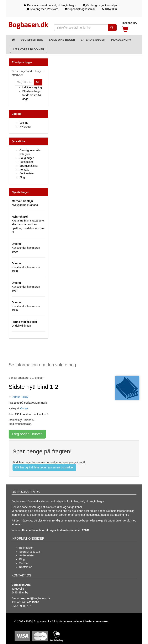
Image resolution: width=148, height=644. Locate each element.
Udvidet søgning (32, 87)
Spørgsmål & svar (30, 552)
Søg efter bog (32, 40)
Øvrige (24, 408)
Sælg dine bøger (62, 40)
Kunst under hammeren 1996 (26, 306)
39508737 (25, 606)
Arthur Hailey (20, 397)
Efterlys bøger (93, 40)
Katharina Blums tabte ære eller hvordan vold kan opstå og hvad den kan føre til (28, 224)
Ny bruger (25, 127)
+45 (30, 602)
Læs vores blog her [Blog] (29, 49)
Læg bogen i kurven (27, 434)
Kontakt (24, 170)
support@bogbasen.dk (80, 9)
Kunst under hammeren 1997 (26, 287)
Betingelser (26, 162)
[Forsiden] (13, 40)
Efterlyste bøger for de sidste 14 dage (32, 95)
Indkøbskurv (121, 40)
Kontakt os (26, 567)
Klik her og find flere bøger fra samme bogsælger (44, 467)
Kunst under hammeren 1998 (26, 267)
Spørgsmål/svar (29, 166)
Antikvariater (27, 173)
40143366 (109, 9)
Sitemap (24, 563)
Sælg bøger (26, 158)
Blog (22, 177)
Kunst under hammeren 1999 (26, 248)
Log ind (24, 123)
